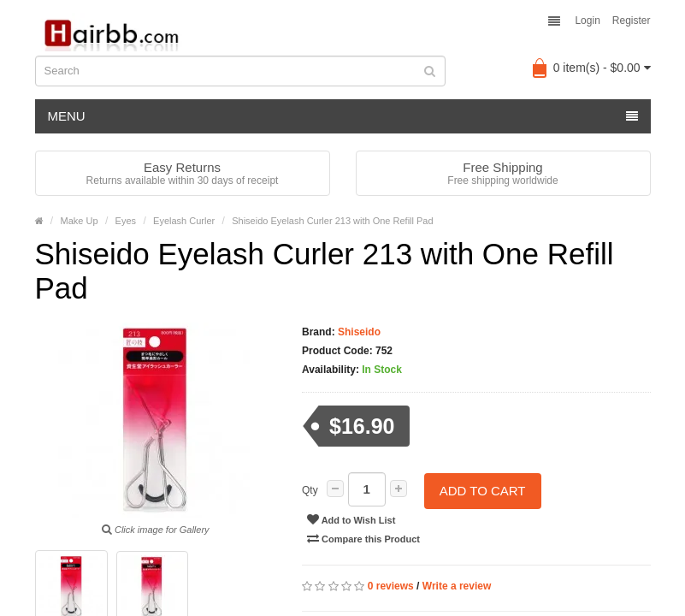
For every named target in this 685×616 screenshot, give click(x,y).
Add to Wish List (351, 518)
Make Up (80, 221)
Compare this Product (363, 536)
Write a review (457, 584)
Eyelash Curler (184, 221)
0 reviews (391, 584)
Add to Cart (483, 490)
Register (632, 21)
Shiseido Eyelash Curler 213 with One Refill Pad (332, 221)
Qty (310, 490)
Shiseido (358, 332)
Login (587, 21)
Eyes (126, 221)
